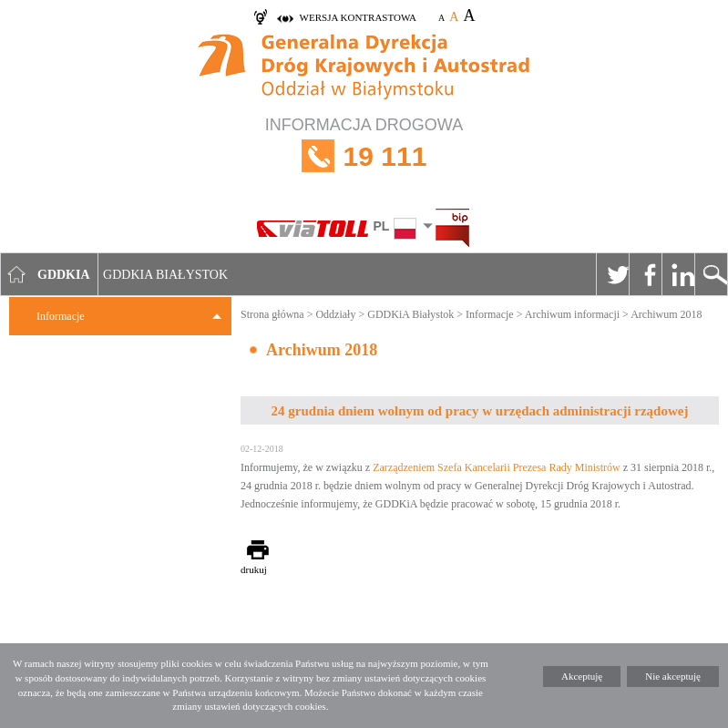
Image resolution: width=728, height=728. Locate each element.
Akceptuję (582, 676)
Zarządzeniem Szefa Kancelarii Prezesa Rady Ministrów (497, 467)
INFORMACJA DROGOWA (364, 156)
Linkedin (678, 274)
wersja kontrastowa (358, 17)
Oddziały (335, 314)
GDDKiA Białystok (410, 314)
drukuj (254, 569)
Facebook (645, 274)
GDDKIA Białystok (165, 275)
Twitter (612, 274)
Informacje (61, 316)
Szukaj (711, 274)
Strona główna (272, 314)
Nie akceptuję (673, 676)
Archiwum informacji (572, 314)
